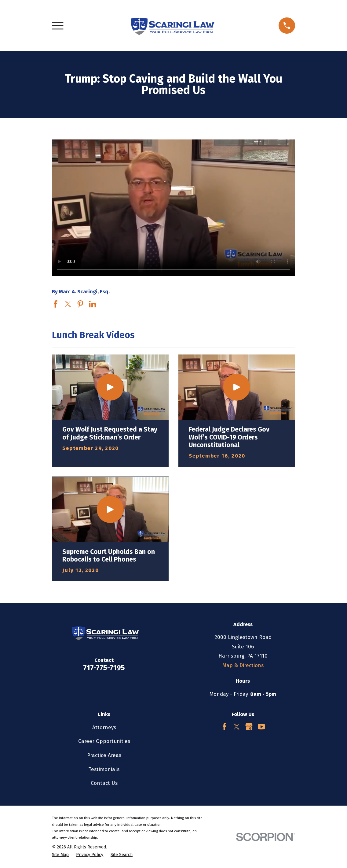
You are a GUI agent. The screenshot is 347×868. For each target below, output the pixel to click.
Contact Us (104, 783)
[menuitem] (60, 855)
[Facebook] (225, 727)
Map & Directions (243, 665)
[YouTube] (261, 727)
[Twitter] (237, 727)
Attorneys (104, 727)
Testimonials (104, 769)
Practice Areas (104, 755)
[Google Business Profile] (249, 727)
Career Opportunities (104, 741)
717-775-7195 (104, 668)
